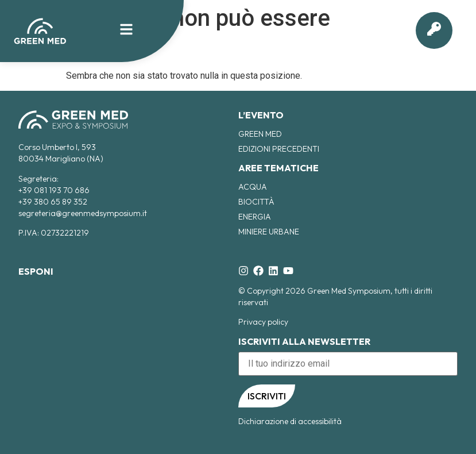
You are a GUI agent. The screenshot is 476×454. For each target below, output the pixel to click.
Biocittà (256, 202)
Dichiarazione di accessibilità (290, 421)
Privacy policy (263, 322)
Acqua (253, 187)
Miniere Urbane (269, 232)
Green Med (260, 134)
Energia (255, 217)
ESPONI (36, 271)
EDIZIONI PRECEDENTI (279, 149)
